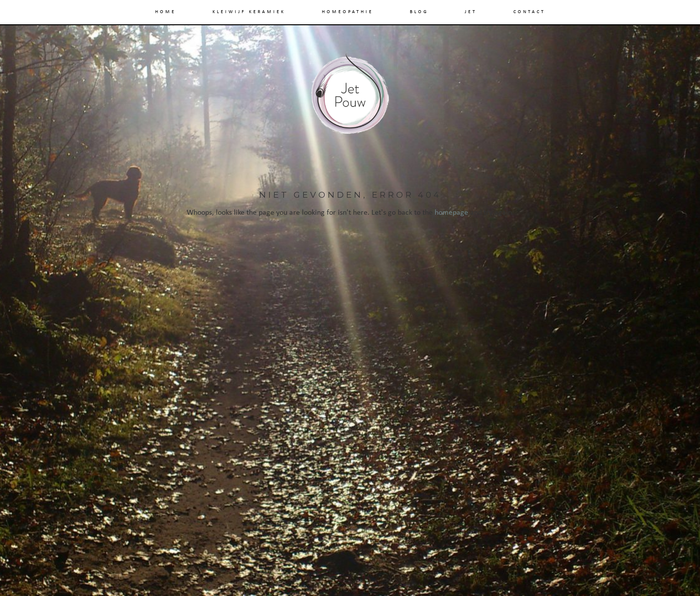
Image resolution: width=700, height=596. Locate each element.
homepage (451, 213)
